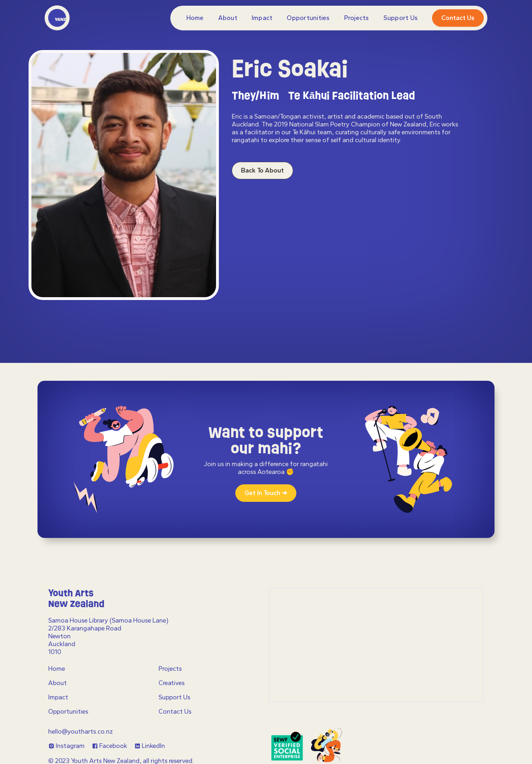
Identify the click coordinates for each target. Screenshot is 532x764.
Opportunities (308, 18)
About (228, 18)
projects (357, 18)
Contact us (458, 18)
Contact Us (175, 711)
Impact (262, 18)
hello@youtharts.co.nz (81, 731)
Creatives (172, 683)
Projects (170, 669)
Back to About (262, 170)
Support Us (401, 18)
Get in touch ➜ (266, 493)
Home (195, 18)
